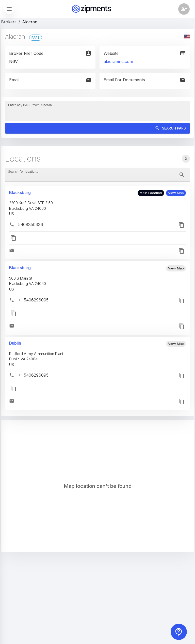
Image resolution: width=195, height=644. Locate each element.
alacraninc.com (118, 61)
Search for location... (23, 172)
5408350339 (31, 224)
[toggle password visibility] (182, 175)
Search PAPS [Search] (97, 128)
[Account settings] (184, 9)
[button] (176, 193)
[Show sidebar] (9, 9)
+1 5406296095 (33, 300)
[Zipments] (92, 9)
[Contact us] (179, 632)
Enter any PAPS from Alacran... (31, 105)
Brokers (9, 22)
